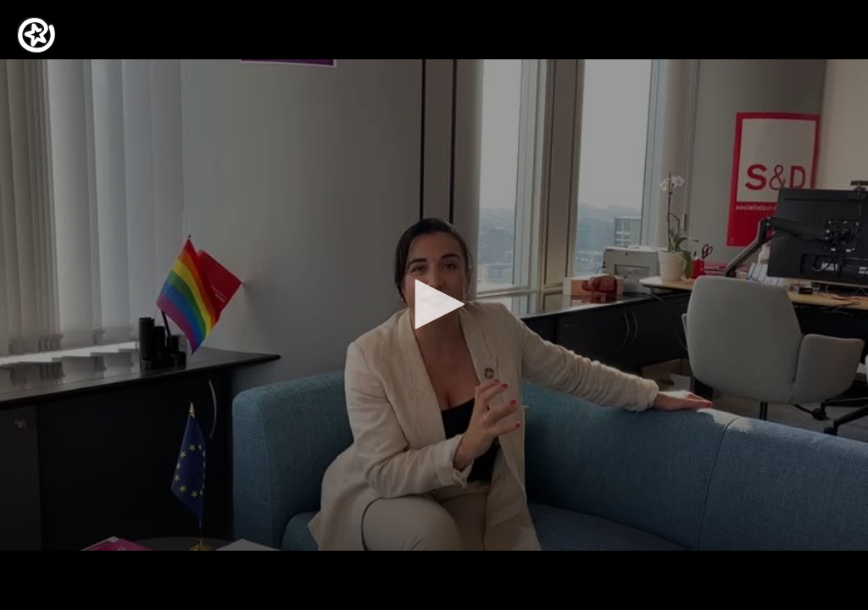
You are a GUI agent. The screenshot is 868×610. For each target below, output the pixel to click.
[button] (434, 304)
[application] (434, 305)
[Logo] (36, 35)
